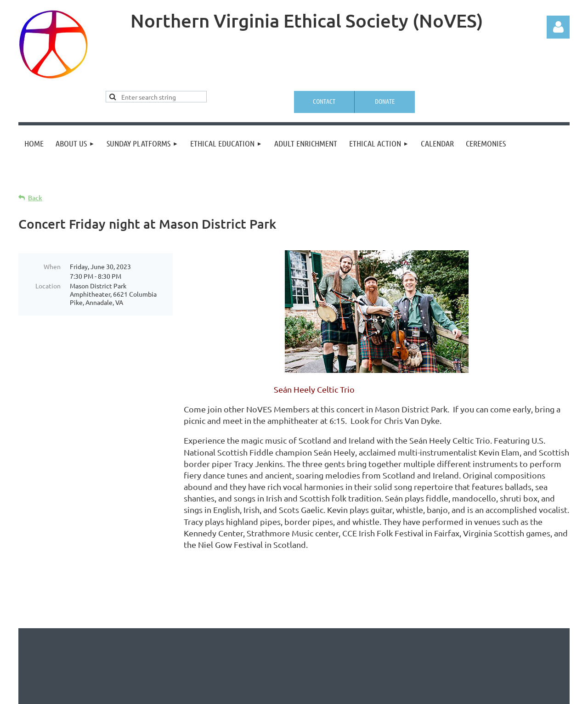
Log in (558, 27)
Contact (324, 101)
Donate (385, 101)
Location (48, 286)
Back (35, 198)
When (52, 266)
